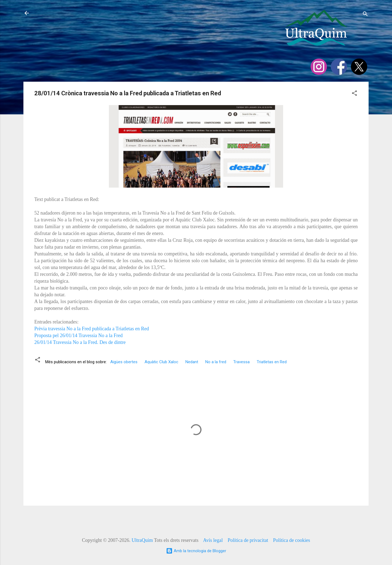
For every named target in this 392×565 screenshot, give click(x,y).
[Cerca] (365, 15)
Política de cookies (292, 540)
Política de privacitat (248, 540)
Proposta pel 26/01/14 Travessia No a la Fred (79, 335)
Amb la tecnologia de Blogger (196, 551)
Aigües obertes (124, 362)
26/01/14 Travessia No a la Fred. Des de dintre (80, 342)
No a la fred (216, 362)
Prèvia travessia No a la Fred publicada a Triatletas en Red (92, 329)
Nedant (192, 362)
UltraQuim (142, 540)
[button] (354, 94)
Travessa (241, 362)
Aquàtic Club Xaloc (161, 362)
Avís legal (213, 540)
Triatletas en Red (272, 362)
